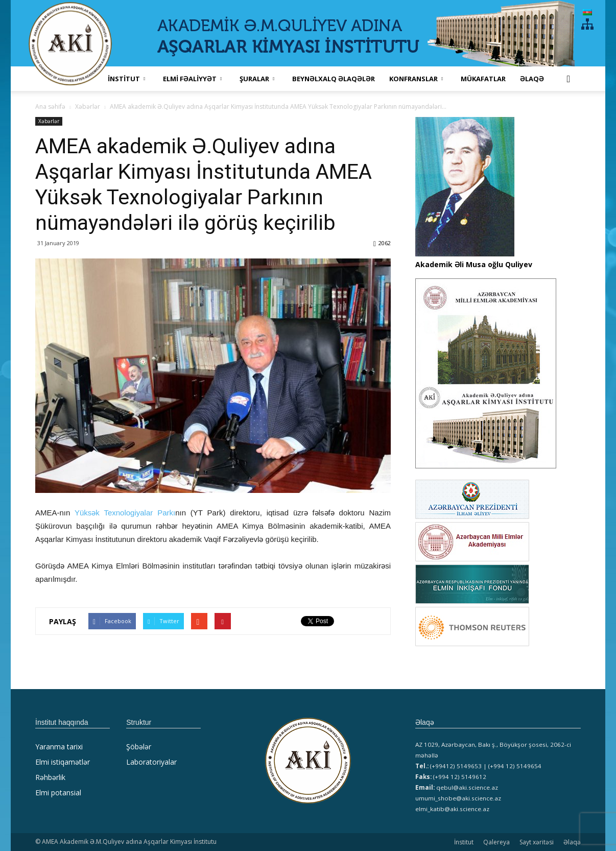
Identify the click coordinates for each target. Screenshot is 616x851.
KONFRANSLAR (416, 79)
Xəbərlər (49, 121)
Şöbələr (139, 747)
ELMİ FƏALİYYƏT (192, 79)
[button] (568, 79)
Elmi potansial (58, 793)
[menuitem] (587, 12)
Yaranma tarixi (59, 747)
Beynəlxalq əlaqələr (334, 79)
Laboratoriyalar (151, 762)
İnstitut (464, 842)
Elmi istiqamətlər (63, 762)
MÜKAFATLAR (483, 79)
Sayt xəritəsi (537, 842)
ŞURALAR (257, 79)
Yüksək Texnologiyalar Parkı (125, 513)
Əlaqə (532, 79)
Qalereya (496, 842)
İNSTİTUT (126, 79)
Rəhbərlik (50, 777)
